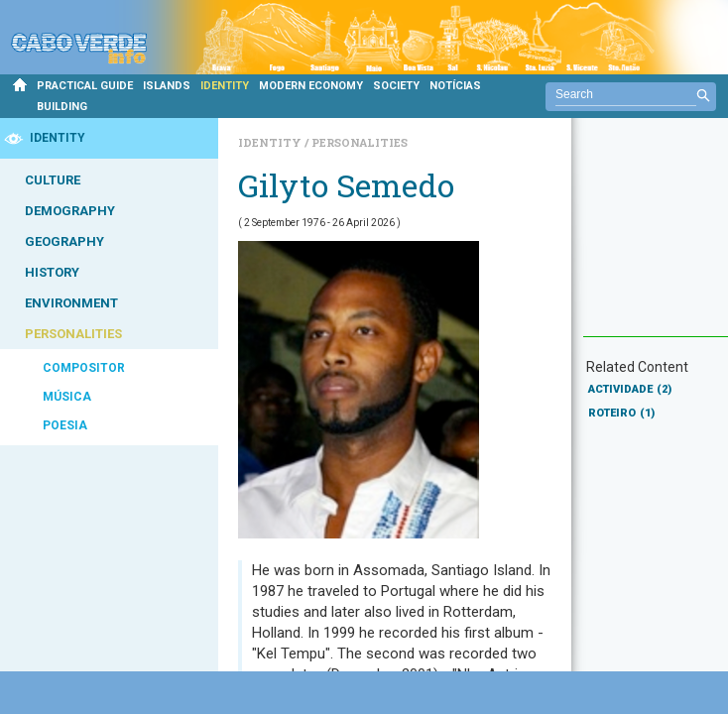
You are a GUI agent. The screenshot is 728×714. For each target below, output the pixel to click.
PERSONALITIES (73, 334)
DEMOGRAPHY (70, 211)
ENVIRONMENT (71, 303)
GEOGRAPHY (64, 241)
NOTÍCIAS (455, 86)
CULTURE (53, 180)
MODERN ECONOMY (311, 86)
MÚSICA (67, 397)
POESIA (65, 425)
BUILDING (62, 107)
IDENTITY (225, 86)
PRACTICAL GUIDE (85, 86)
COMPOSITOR (84, 368)
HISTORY (52, 272)
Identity (271, 142)
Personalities (360, 142)
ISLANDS (167, 86)
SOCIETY (396, 86)
